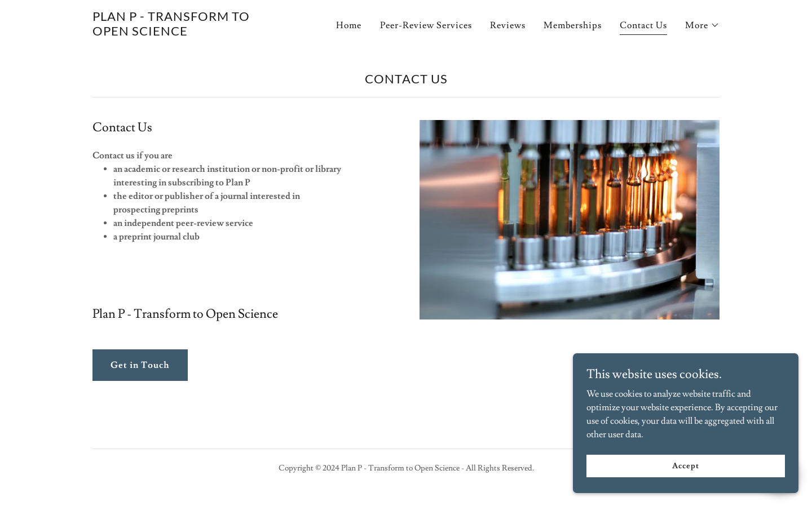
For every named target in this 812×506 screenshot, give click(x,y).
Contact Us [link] (643, 25)
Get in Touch (140, 365)
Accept (685, 489)
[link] (202, 33)
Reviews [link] (508, 25)
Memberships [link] (573, 25)
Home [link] (349, 25)
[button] (702, 25)
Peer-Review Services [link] (426, 25)
